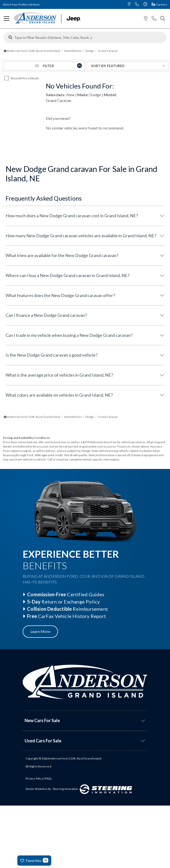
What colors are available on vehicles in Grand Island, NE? (59, 395)
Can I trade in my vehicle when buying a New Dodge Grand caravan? (69, 335)
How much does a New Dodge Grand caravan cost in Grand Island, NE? (72, 216)
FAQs (48, 778)
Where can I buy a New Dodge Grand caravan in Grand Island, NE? (67, 275)
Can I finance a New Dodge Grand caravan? (46, 315)
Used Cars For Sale (43, 741)
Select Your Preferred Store (21, 4)
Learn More (40, 631)
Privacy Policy (34, 778)
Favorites (34, 860)
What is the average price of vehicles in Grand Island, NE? (59, 375)
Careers (159, 4)
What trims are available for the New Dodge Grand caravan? (62, 255)
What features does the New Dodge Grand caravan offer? (60, 295)
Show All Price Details (25, 78)
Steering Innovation (65, 789)
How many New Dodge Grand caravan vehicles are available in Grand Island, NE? (81, 236)
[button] (129, 4)
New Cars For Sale (42, 720)
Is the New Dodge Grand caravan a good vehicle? (52, 355)
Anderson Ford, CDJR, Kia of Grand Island (75, 758)
